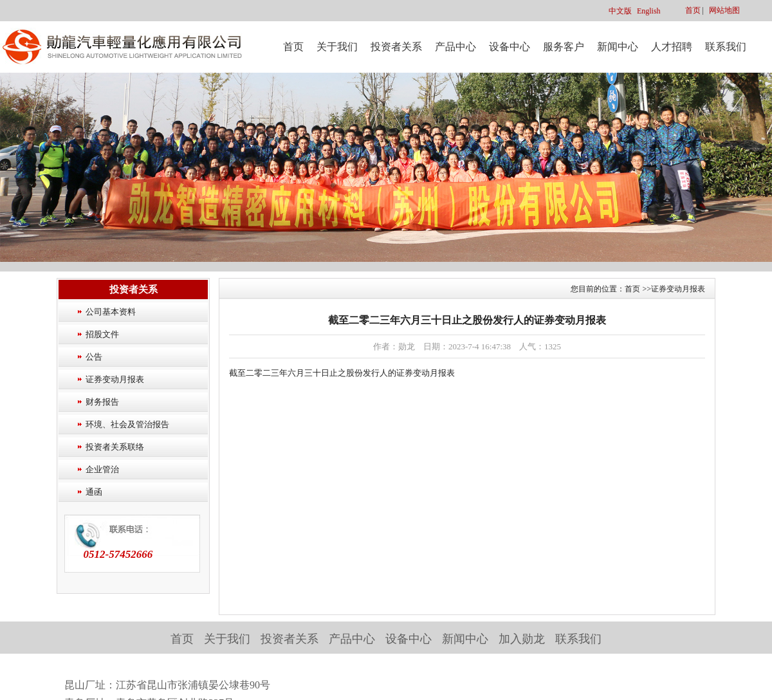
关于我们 (337, 47)
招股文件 (102, 334)
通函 (94, 492)
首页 (693, 10)
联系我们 (726, 47)
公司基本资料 (111, 312)
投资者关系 (396, 47)
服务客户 (564, 47)
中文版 (620, 11)
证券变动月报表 (115, 379)
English (649, 11)
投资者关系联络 (115, 447)
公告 (94, 357)
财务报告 (102, 402)
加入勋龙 (522, 639)
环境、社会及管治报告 (127, 424)
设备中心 (510, 47)
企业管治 (102, 469)
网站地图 (724, 10)
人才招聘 (672, 47)
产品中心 (455, 47)
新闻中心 (618, 47)
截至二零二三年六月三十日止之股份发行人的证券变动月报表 (342, 373)
